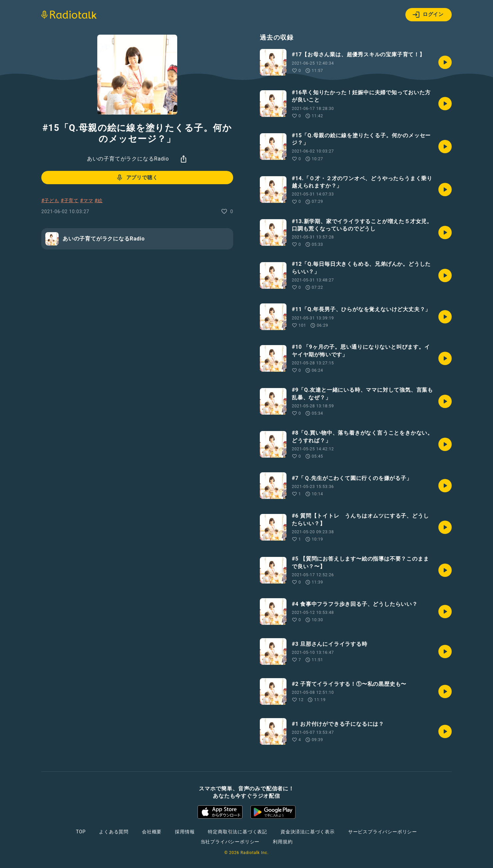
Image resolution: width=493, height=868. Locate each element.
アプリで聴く (137, 178)
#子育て (70, 201)
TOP (81, 832)
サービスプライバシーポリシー (383, 832)
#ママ (86, 201)
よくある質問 (114, 832)
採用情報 (185, 832)
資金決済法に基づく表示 (308, 832)
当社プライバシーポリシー (230, 842)
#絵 (99, 201)
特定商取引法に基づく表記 (238, 832)
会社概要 (152, 832)
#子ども (50, 201)
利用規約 (283, 842)
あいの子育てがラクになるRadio (128, 159)
